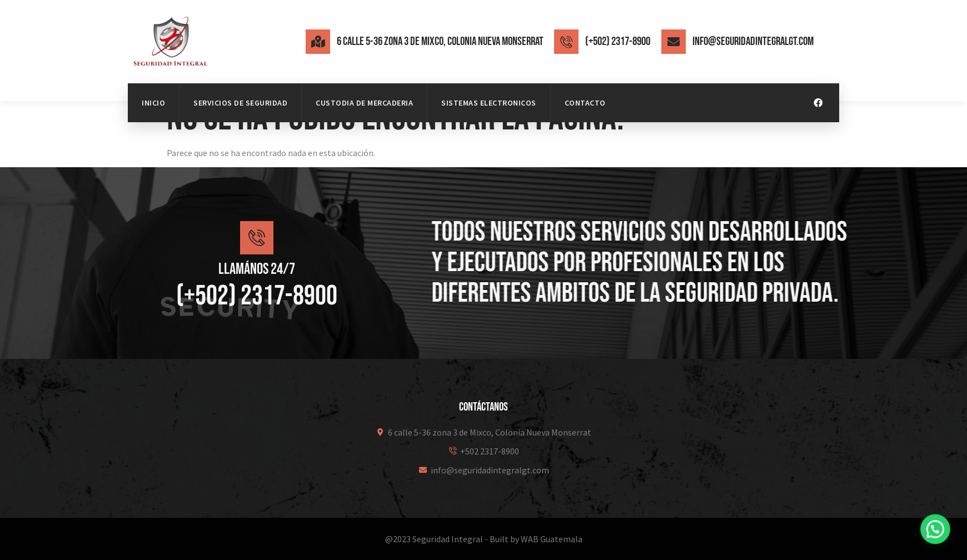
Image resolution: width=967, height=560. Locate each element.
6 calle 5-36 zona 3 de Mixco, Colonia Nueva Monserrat (440, 41)
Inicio (153, 103)
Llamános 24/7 (257, 282)
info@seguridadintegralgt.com (753, 41)
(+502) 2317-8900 (618, 41)
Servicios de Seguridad (240, 103)
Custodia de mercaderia (364, 103)
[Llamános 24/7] (257, 251)
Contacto (585, 103)
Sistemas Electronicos (489, 103)
